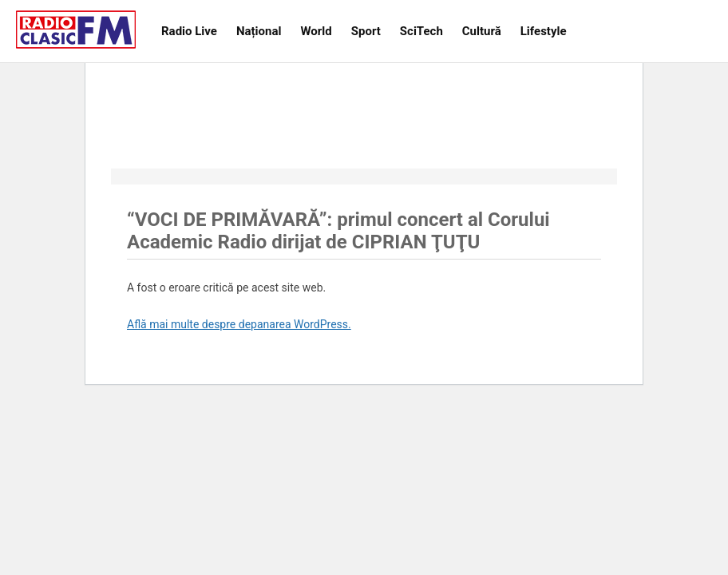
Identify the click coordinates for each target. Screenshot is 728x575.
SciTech (421, 31)
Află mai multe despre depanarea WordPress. (239, 324)
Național (259, 31)
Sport (366, 31)
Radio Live (189, 31)
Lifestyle (544, 31)
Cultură (482, 31)
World (316, 31)
